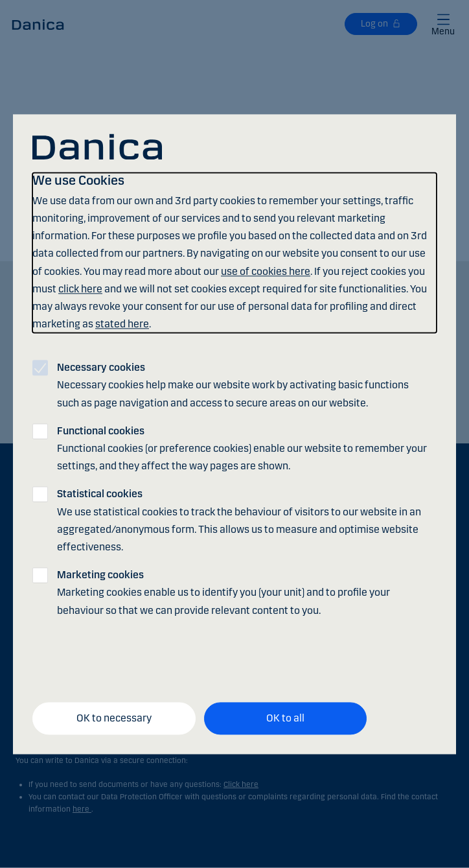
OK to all (285, 719)
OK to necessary (114, 719)
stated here (122, 324)
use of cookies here (266, 271)
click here (80, 289)
